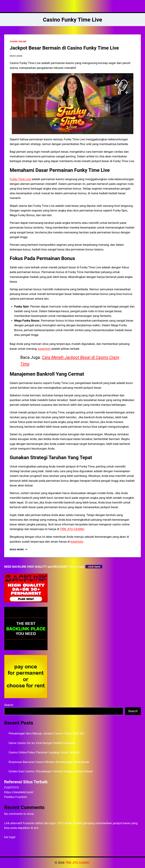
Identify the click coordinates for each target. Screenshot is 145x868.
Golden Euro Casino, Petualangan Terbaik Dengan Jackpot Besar (51, 771)
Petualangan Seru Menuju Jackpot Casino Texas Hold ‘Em (47, 733)
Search (9, 705)
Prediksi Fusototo (16, 797)
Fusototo (29, 823)
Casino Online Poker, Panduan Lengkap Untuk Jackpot (44, 752)
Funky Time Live (20, 179)
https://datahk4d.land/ (19, 792)
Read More (19, 549)
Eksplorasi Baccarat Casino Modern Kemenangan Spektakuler (49, 762)
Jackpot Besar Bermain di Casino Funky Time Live (64, 48)
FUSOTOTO (12, 787)
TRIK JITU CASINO (78, 863)
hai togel (10, 837)
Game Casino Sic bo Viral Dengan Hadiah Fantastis (42, 743)
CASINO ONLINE (18, 42)
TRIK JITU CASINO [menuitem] (72, 529)
